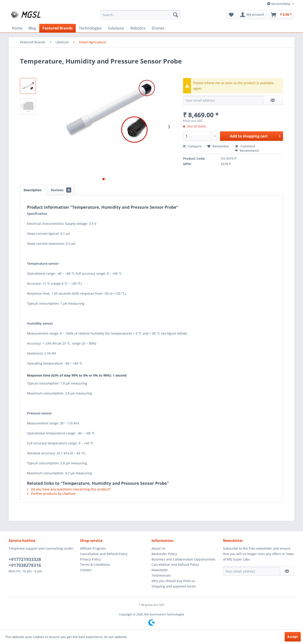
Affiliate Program (93, 548)
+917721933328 (25, 559)
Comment (245, 146)
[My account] (252, 15)
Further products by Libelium (51, 493)
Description (33, 190)
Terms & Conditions (95, 564)
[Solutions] (116, 28)
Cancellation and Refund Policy (104, 554)
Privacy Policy (90, 559)
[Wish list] (231, 15)
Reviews (61, 190)
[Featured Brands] (57, 28)
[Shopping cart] (281, 15)
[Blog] (32, 28)
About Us (158, 548)
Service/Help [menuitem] (279, 4)
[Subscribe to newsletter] (287, 571)
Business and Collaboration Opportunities (183, 559)
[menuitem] (140, 15)
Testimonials (161, 575)
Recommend (247, 151)
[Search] (176, 15)
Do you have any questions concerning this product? (69, 489)
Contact (86, 570)
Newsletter (160, 570)
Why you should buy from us (173, 581)
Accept (293, 637)
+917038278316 (25, 565)
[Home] (17, 28)
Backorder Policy (164, 554)
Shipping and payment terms (174, 586)
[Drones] (158, 28)
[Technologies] (90, 28)
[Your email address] (252, 571)
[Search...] (140, 15)
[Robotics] (138, 28)
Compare (192, 146)
